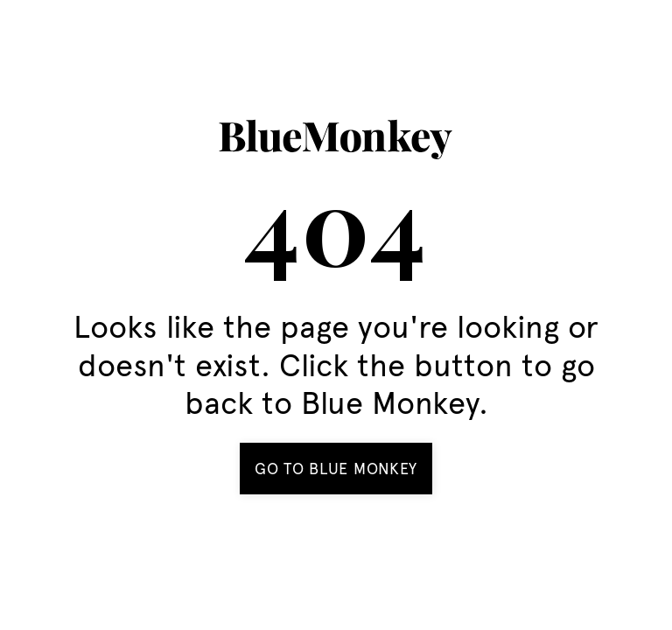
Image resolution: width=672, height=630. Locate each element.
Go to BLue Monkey (336, 469)
